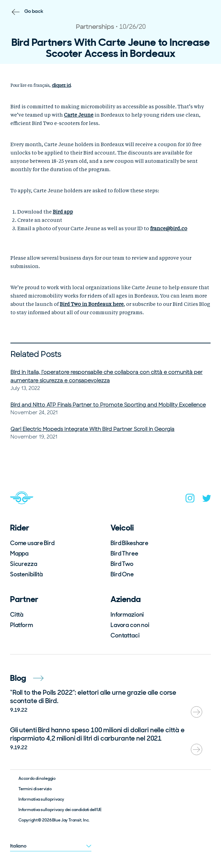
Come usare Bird (32, 543)
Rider (20, 528)
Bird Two (122, 564)
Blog (27, 678)
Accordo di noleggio (37, 778)
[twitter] (207, 500)
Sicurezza (24, 564)
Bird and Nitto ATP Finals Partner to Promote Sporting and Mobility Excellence (108, 405)
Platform (22, 625)
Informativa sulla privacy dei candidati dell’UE (60, 810)
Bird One (122, 574)
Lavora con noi (130, 625)
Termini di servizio (35, 789)
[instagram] (190, 500)
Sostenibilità (26, 574)
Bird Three (124, 553)
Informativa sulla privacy (42, 799)
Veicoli (122, 528)
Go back (34, 11)
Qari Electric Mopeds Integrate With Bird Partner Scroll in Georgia (92, 429)
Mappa (19, 553)
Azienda (126, 599)
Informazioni (127, 615)
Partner (24, 599)
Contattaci (125, 635)
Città (17, 615)
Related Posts (36, 354)
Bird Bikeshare (129, 543)
